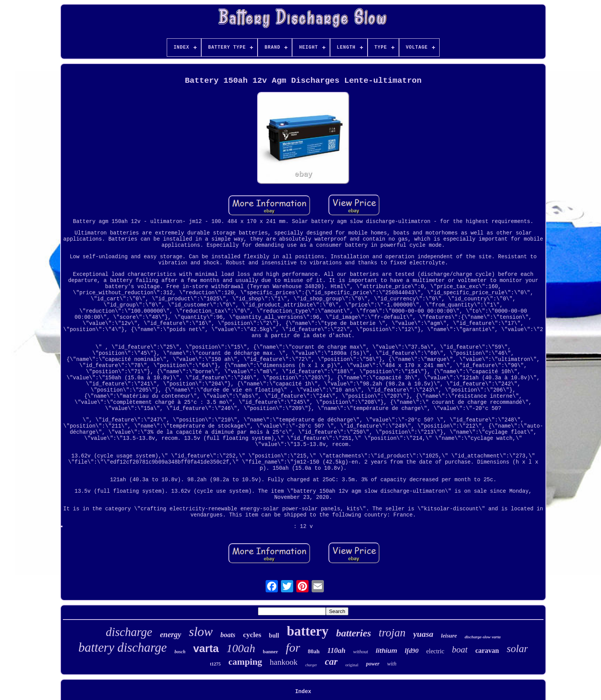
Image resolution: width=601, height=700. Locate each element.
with (392, 664)
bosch (180, 652)
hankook (284, 662)
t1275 (215, 664)
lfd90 (412, 651)
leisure (449, 636)
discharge (129, 632)
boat (460, 650)
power (373, 664)
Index (303, 692)
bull (274, 635)
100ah (241, 648)
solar (517, 649)
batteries (354, 633)
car (331, 661)
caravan (487, 651)
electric (435, 651)
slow (201, 632)
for (293, 648)
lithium (386, 651)
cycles (252, 635)
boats (228, 635)
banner (271, 652)
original (352, 665)
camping (245, 662)
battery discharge (123, 648)
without (360, 652)
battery (308, 631)
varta (206, 648)
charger (311, 665)
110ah (337, 650)
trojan (392, 633)
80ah (314, 651)
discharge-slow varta (483, 637)
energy (171, 634)
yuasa (423, 634)
